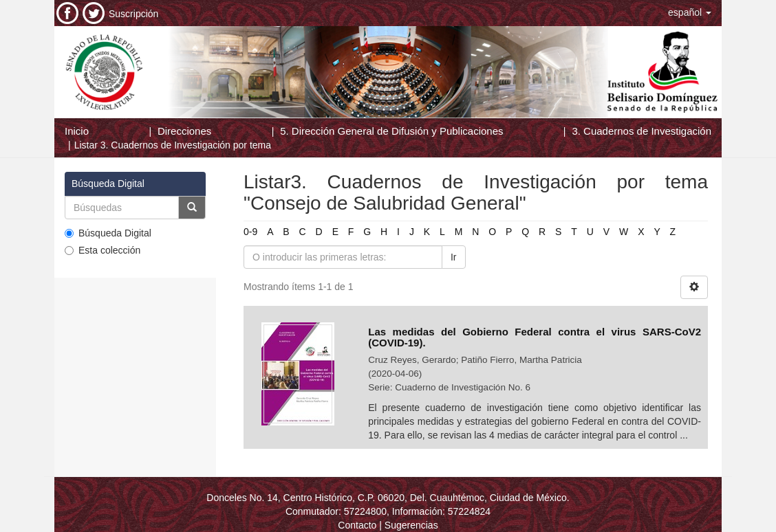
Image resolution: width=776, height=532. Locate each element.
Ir (454, 257)
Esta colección (103, 250)
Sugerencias (411, 525)
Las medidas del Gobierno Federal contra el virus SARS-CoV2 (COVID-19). (535, 337)
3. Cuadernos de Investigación (642, 131)
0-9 (250, 232)
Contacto (357, 525)
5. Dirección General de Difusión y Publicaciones (391, 131)
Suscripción (133, 14)
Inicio (77, 131)
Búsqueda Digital (108, 233)
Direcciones (184, 131)
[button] (690, 12)
